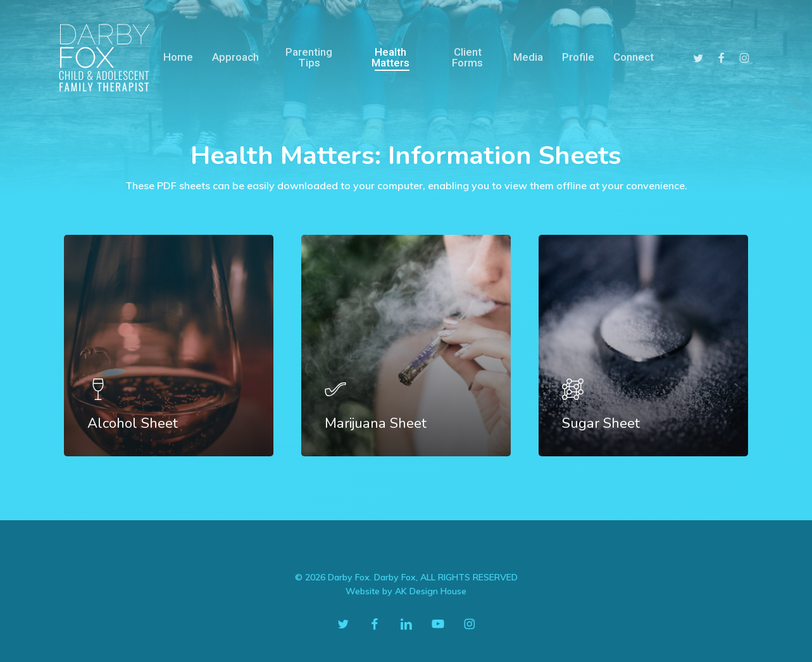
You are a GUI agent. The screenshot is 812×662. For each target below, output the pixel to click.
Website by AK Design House (406, 591)
